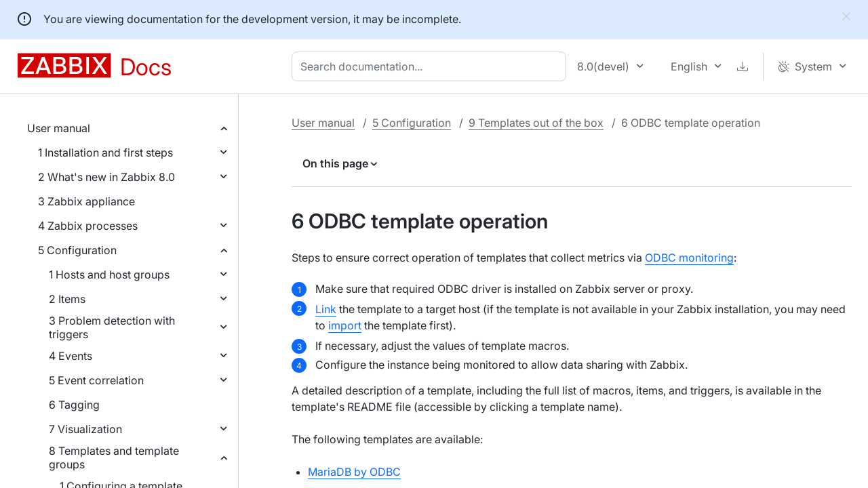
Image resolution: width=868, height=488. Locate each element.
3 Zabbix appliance (86, 201)
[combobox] (432, 66)
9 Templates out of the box (536, 123)
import (345, 325)
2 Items (67, 299)
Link (326, 309)
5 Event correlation (96, 380)
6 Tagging (74, 405)
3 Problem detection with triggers (112, 327)
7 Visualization (85, 429)
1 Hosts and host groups (109, 274)
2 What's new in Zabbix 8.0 (106, 177)
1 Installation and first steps (105, 152)
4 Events (71, 356)
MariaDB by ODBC (354, 472)
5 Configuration (77, 250)
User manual (59, 128)
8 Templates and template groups (114, 457)
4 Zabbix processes (88, 226)
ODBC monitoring (689, 258)
